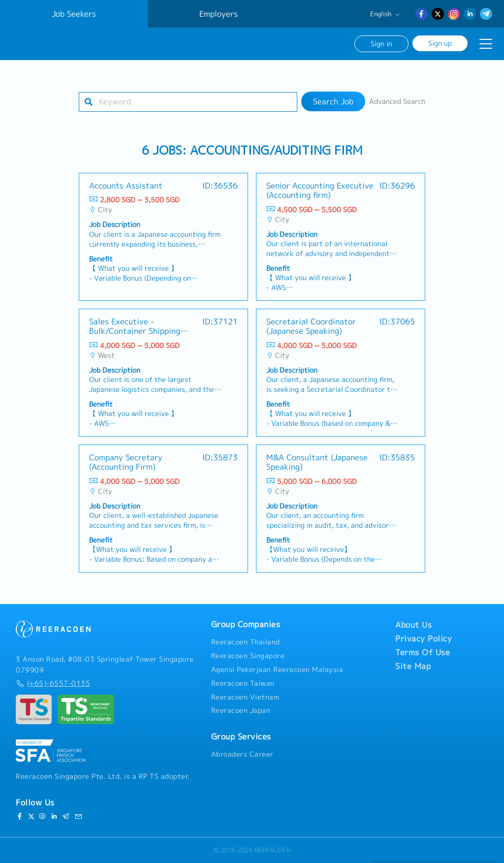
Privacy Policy (424, 639)
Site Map (413, 666)
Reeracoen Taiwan (243, 683)
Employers (219, 14)
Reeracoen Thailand (246, 642)
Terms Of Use (423, 652)
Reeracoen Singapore (248, 656)
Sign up (440, 43)
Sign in (381, 44)
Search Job (333, 101)
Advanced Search (397, 101)
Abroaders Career (242, 754)
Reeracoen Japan (241, 710)
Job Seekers (74, 14)
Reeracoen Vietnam (245, 697)
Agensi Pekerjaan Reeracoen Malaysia (277, 670)
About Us (413, 625)
